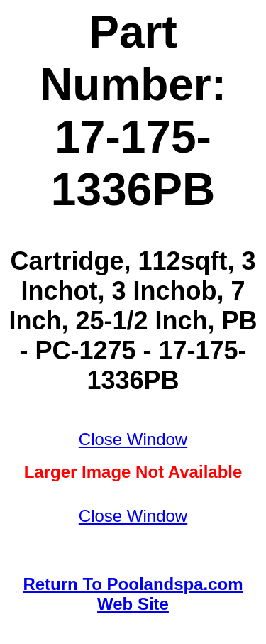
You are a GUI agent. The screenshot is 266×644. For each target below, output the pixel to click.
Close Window (133, 439)
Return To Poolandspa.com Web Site (133, 594)
